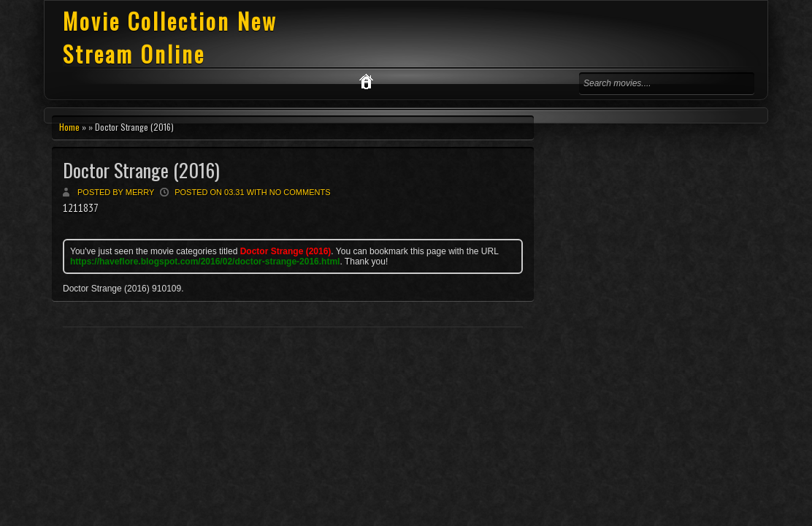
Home (69, 127)
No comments (300, 192)
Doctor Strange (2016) (141, 170)
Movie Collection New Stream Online (170, 37)
